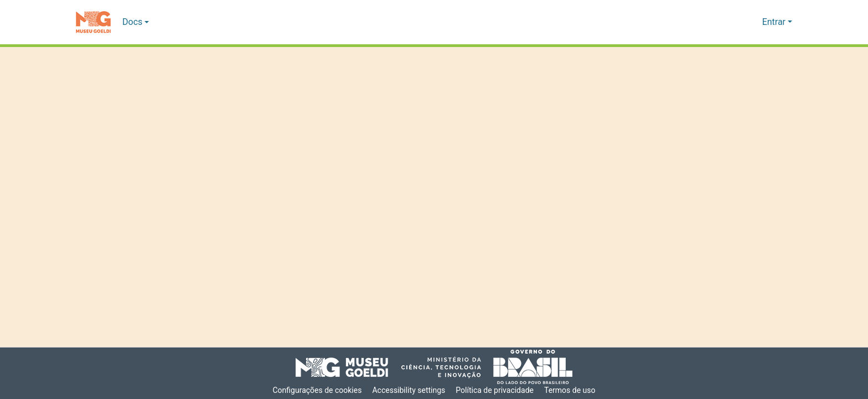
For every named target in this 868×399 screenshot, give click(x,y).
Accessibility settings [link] (409, 390)
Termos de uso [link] (572, 390)
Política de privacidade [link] (496, 390)
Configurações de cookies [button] (316, 390)
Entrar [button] (775, 22)
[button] (93, 22)
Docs (132, 22)
